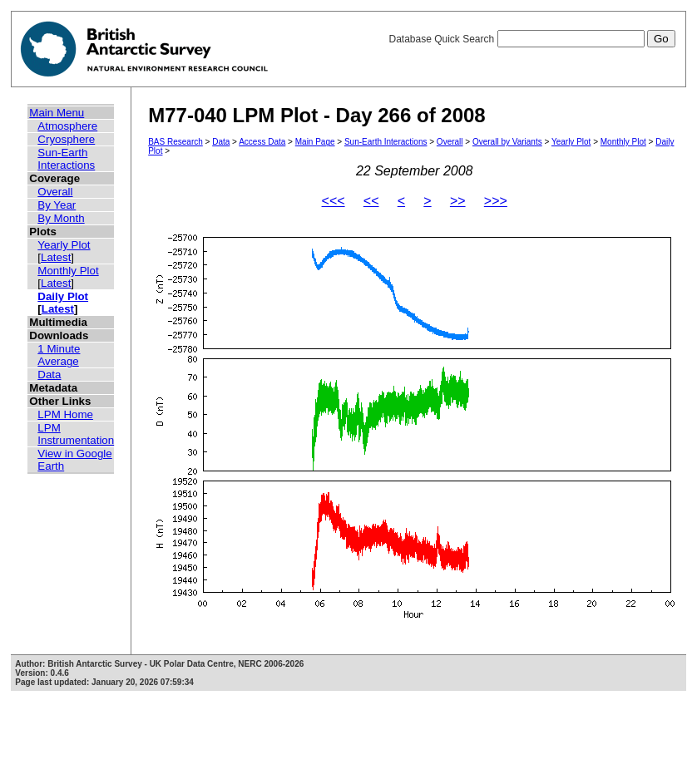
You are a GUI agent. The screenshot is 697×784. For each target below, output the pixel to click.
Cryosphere (66, 139)
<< (371, 201)
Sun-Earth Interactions (66, 159)
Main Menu (57, 113)
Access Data (262, 142)
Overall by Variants (507, 142)
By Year (57, 205)
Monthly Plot (68, 271)
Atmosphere (67, 126)
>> (458, 201)
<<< (334, 201)
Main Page (315, 142)
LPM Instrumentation (76, 434)
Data (49, 375)
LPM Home (65, 414)
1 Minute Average (59, 355)
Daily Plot (63, 296)
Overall (55, 192)
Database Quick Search (531, 39)
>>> (496, 201)
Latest (56, 257)
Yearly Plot (64, 245)
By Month (61, 218)
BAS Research (175, 142)
